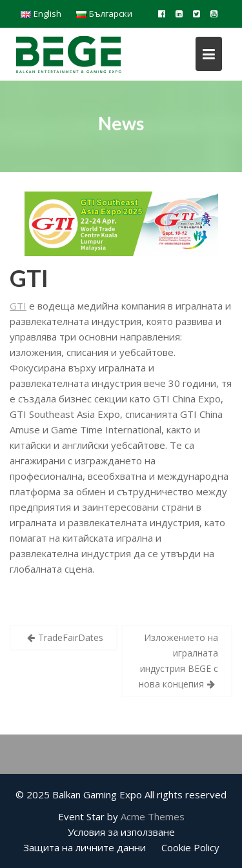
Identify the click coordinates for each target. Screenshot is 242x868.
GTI (29, 278)
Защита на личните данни (85, 847)
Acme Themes (153, 816)
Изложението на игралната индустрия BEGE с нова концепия (178, 661)
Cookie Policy (190, 847)
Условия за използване (121, 832)
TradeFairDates (71, 637)
